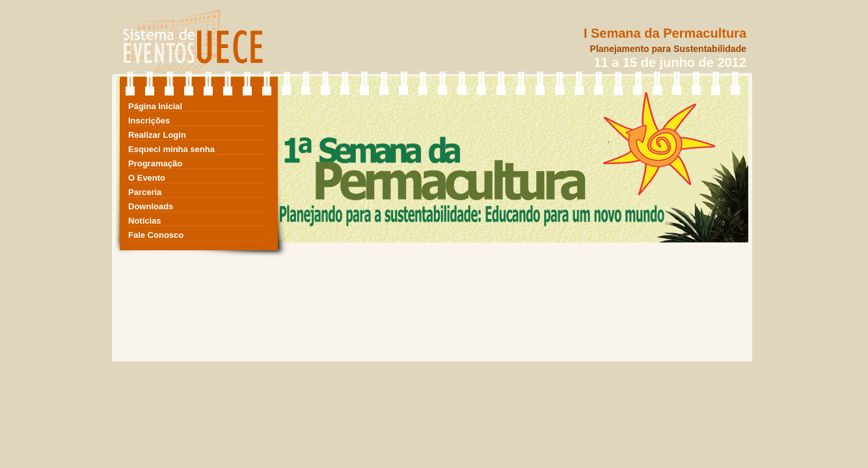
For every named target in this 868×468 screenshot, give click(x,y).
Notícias (145, 221)
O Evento (147, 178)
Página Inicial (155, 106)
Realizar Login (157, 135)
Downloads (151, 206)
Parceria (145, 192)
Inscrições (149, 121)
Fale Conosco (156, 235)
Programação (155, 163)
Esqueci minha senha (171, 149)
